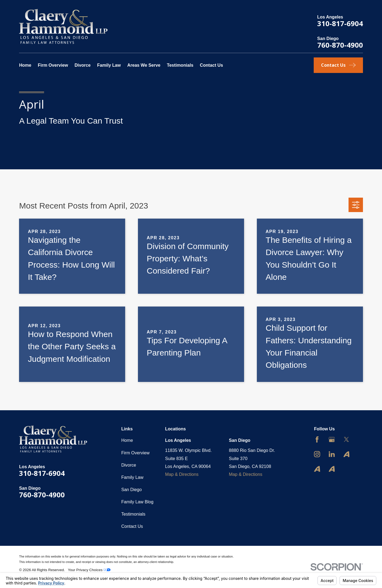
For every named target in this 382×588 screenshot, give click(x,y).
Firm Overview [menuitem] (53, 65)
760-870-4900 (340, 45)
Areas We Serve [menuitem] (144, 65)
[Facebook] (317, 440)
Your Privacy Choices (89, 570)
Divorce (129, 465)
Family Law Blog (137, 502)
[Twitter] (346, 440)
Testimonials (133, 514)
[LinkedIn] (332, 454)
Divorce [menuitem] (83, 65)
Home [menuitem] (25, 65)
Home (127, 440)
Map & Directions (182, 474)
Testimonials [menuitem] (180, 65)
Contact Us (132, 526)
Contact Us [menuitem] (212, 65)
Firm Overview (135, 453)
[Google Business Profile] (332, 440)
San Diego (132, 489)
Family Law (133, 477)
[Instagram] (317, 454)
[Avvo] (346, 454)
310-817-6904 (340, 23)
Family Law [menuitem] (109, 65)
